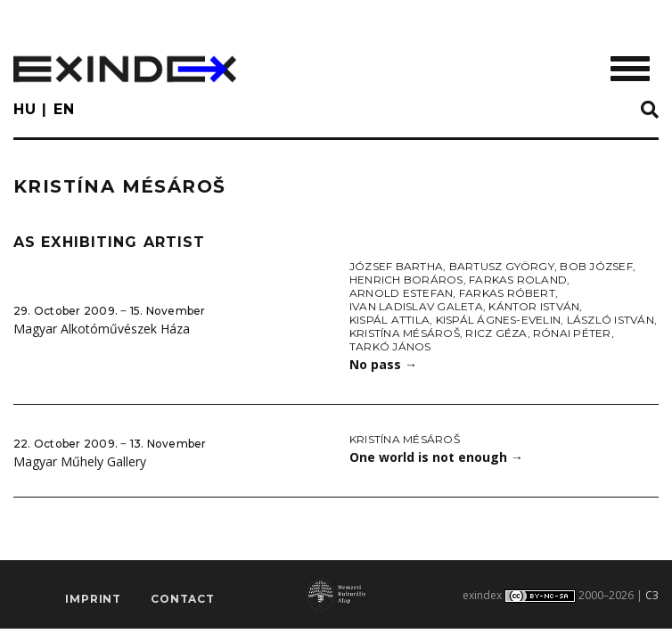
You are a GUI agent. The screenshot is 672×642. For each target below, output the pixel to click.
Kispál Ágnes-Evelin (499, 320)
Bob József (596, 266)
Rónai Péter (572, 333)
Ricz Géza (496, 333)
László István (611, 320)
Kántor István (534, 306)
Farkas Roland (518, 280)
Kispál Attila (389, 320)
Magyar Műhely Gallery (80, 461)
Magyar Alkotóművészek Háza (102, 329)
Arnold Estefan (401, 293)
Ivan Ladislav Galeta (416, 306)
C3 (652, 595)
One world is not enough (436, 457)
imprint (93, 599)
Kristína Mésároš (405, 333)
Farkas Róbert (507, 293)
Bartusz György (502, 266)
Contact (183, 599)
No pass (383, 364)
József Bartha (396, 266)
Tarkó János (390, 346)
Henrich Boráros (406, 280)
